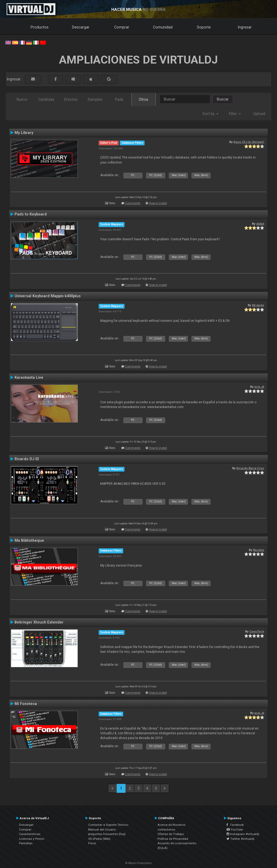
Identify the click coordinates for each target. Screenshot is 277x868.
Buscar (223, 99)
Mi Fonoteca (26, 704)
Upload (259, 114)
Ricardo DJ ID (27, 459)
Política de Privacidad (173, 839)
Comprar (122, 27)
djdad (260, 224)
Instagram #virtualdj (243, 834)
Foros (92, 843)
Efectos (71, 99)
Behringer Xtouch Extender (39, 622)
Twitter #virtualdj (240, 839)
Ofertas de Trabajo (171, 834)
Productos (40, 27)
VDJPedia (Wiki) (99, 839)
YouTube (235, 829)
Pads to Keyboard (31, 214)
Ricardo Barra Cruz (250, 468)
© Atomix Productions (139, 863)
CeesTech (257, 631)
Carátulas (46, 99)
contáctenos (166, 829)
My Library (24, 133)
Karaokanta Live (29, 377)
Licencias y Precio (32, 839)
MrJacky (258, 305)
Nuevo (22, 99)
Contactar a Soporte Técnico (108, 825)
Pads (119, 99)
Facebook (235, 825)
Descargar (81, 27)
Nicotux (259, 550)
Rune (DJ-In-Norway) (249, 142)
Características (30, 834)
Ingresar (245, 27)
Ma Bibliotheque (29, 540)
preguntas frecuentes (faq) (107, 834)
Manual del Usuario (102, 829)
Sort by (210, 114)
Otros (144, 99)
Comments (133, 203)
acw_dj (259, 387)
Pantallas (26, 843)
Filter (235, 114)
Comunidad (163, 27)
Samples (95, 99)
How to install (158, 203)
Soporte (204, 27)
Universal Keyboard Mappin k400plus (48, 296)
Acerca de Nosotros (171, 825)
